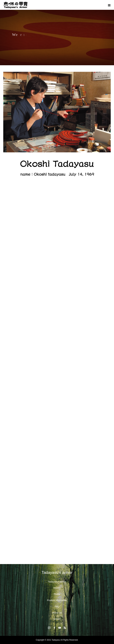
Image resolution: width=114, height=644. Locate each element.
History (57, 588)
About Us (57, 613)
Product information (57, 600)
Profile (57, 594)
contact (57, 619)
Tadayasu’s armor (57, 582)
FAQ (57, 606)
